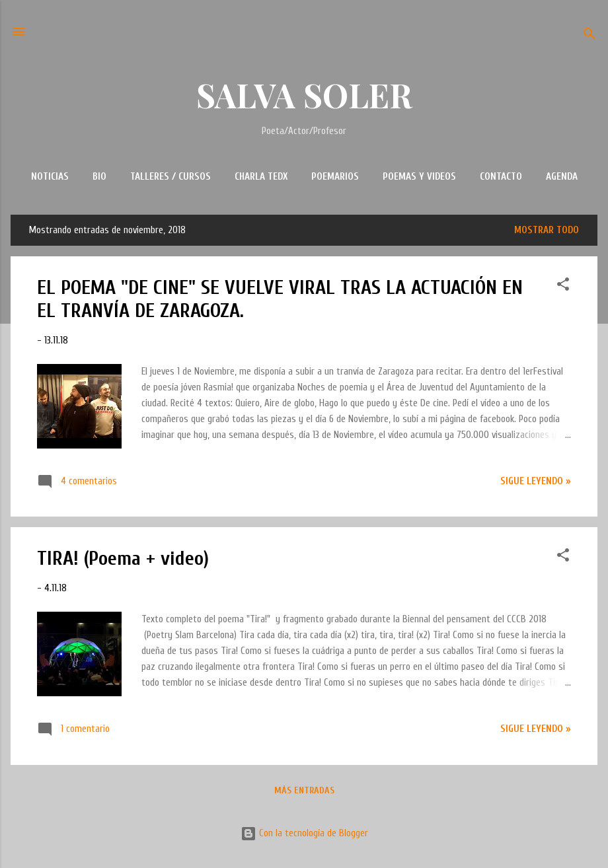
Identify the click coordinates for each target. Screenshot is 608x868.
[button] (563, 287)
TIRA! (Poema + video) (123, 559)
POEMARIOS (335, 177)
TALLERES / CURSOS (171, 177)
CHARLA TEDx (261, 177)
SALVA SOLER (304, 95)
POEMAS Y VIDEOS (419, 177)
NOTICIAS (50, 177)
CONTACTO (501, 177)
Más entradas (304, 790)
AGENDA (562, 177)
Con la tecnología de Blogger (304, 833)
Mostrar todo (547, 230)
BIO (99, 177)
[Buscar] (589, 36)
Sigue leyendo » (536, 481)
